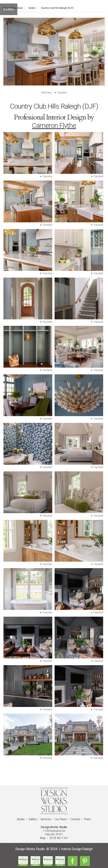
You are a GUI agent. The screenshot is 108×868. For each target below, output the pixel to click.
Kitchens (48, 93)
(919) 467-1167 (59, 838)
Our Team (61, 819)
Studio (21, 819)
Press (88, 819)
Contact (75, 819)
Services (46, 819)
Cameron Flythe (54, 125)
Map (43, 838)
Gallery (32, 8)
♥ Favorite (60, 93)
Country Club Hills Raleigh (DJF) (57, 8)
